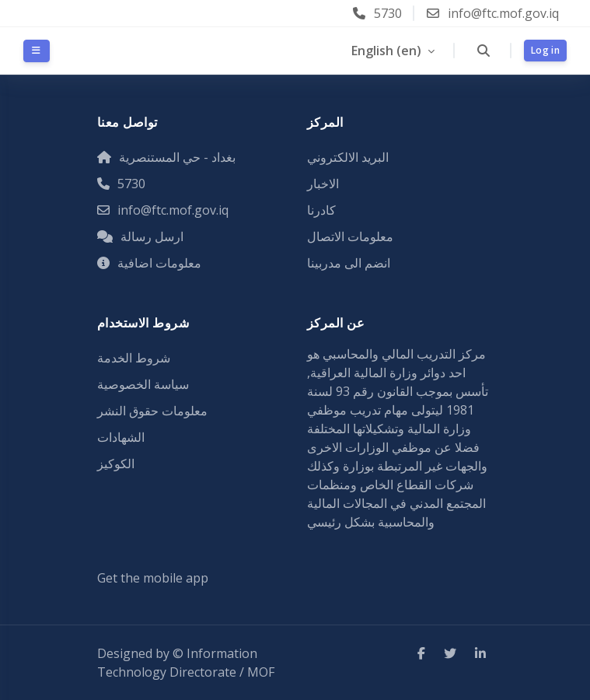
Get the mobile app (153, 578)
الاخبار (323, 184)
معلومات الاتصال (350, 236)
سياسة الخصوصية (143, 384)
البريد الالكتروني (348, 157)
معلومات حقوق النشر (152, 411)
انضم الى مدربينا (349, 263)
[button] (483, 51)
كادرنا (321, 210)
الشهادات (121, 437)
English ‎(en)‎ (388, 51)
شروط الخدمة (134, 358)
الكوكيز (116, 464)
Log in (545, 50)
